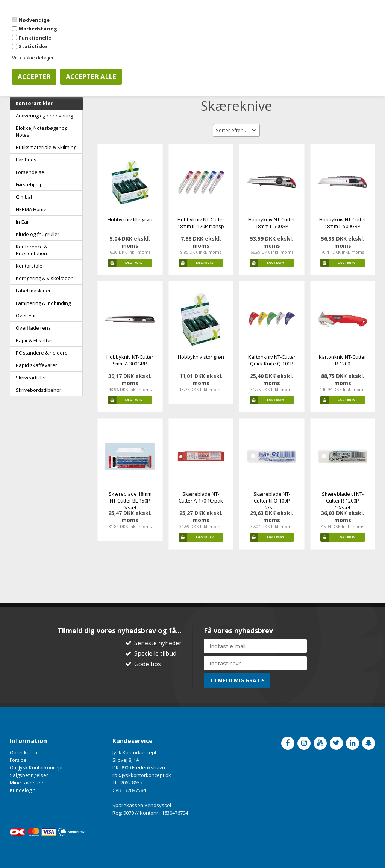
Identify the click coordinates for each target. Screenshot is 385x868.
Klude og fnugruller (38, 234)
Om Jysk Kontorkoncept (36, 767)
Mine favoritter (27, 783)
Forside (18, 760)
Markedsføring (38, 29)
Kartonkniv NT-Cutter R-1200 (343, 360)
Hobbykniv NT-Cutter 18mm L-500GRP (343, 223)
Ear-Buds (26, 160)
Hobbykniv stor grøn (201, 357)
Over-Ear (26, 315)
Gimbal (24, 197)
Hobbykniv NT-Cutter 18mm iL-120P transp (201, 223)
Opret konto (23, 752)
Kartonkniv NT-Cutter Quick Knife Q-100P (272, 360)
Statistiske (33, 46)
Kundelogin (23, 790)
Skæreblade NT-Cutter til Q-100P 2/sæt (272, 501)
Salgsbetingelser (29, 775)
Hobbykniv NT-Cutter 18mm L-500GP (272, 223)
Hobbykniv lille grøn (130, 219)
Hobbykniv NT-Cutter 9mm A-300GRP (130, 360)
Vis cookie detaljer (33, 58)
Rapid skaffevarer (36, 365)
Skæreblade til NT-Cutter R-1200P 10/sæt (343, 501)
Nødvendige (34, 20)
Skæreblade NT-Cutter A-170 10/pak (201, 497)
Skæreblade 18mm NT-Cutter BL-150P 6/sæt (130, 501)
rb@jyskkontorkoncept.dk (142, 775)
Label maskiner (33, 291)
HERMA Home (31, 209)
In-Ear (22, 222)
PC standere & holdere (42, 353)
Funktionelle (35, 38)
